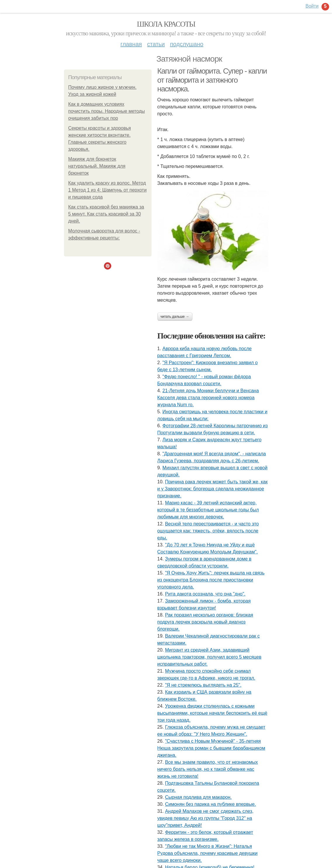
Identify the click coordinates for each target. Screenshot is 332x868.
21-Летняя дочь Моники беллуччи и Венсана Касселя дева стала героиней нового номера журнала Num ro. (208, 398)
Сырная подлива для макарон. (198, 797)
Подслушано (187, 44)
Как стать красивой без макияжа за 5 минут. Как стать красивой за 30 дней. (106, 214)
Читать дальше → (175, 317)
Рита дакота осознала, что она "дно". (205, 594)
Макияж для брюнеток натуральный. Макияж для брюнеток (97, 166)
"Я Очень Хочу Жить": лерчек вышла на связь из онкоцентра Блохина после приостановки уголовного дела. (211, 580)
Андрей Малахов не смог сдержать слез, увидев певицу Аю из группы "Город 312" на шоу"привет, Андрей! (206, 818)
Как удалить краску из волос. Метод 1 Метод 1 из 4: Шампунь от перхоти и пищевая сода (108, 190)
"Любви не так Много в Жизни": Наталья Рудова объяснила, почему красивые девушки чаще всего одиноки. (207, 853)
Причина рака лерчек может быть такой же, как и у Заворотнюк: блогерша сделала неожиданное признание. (213, 489)
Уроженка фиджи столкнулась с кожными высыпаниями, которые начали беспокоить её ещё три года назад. (212, 713)
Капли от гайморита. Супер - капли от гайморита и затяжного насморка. (212, 80)
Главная (131, 44)
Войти (312, 6)
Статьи (156, 44)
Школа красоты (166, 24)
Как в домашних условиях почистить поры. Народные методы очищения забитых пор (107, 111)
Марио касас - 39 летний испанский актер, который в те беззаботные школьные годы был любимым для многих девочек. (208, 510)
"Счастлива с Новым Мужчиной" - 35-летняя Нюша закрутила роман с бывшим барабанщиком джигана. (211, 748)
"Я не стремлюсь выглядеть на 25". (203, 685)
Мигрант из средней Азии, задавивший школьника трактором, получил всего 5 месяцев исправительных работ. (210, 657)
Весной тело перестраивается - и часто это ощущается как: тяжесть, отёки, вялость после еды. (208, 531)
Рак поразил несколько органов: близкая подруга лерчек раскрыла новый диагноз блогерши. (205, 622)
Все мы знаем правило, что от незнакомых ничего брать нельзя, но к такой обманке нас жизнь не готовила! (208, 769)
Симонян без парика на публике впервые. (210, 804)
